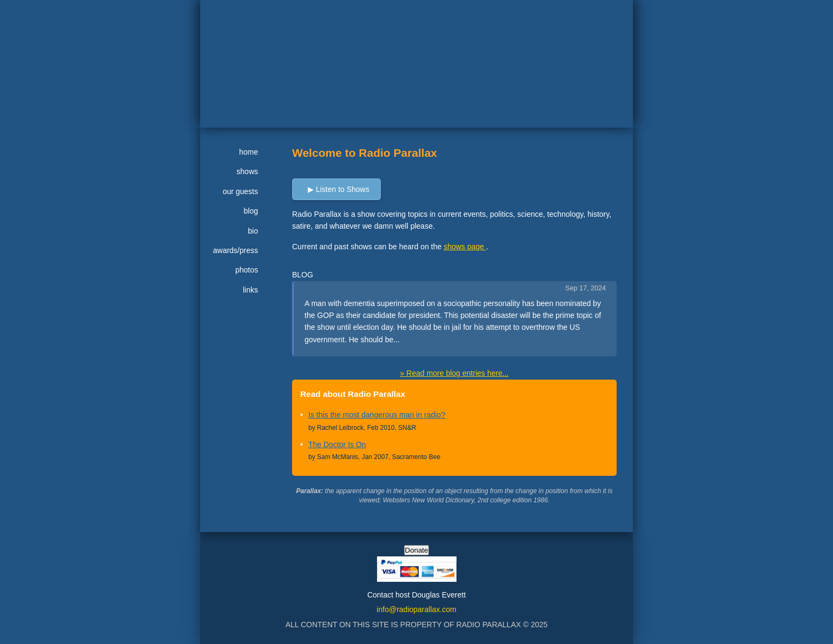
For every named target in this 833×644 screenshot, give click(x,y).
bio (253, 231)
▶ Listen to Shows (339, 189)
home (249, 152)
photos (247, 270)
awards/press (236, 250)
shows (247, 171)
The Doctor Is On (337, 444)
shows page (465, 247)
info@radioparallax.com (416, 609)
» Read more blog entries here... (455, 373)
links (250, 290)
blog (251, 211)
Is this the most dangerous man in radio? (377, 415)
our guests (240, 191)
